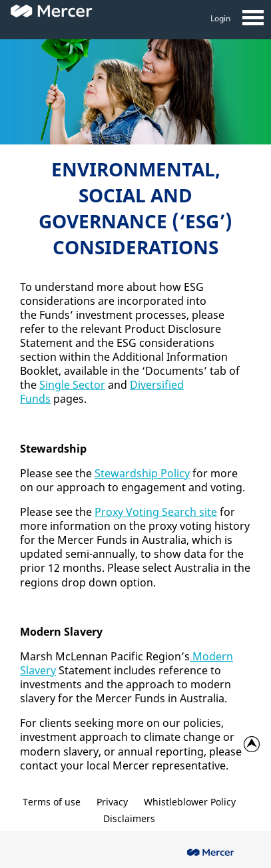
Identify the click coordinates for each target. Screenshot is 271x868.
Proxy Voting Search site (156, 512)
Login (220, 18)
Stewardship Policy (142, 473)
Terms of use (52, 802)
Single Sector (72, 385)
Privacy (112, 802)
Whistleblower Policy (190, 802)
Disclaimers (129, 818)
